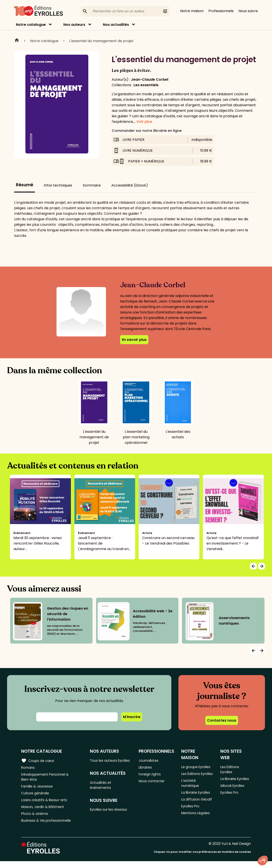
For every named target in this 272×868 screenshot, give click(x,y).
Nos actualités (116, 25)
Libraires (146, 768)
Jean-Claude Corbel (150, 79)
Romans (28, 768)
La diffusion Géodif (197, 813)
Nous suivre (248, 11)
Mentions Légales (196, 827)
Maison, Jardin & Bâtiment (44, 810)
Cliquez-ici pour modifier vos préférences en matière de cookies (202, 859)
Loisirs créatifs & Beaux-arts (45, 802)
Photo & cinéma (35, 817)
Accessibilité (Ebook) (130, 185)
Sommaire (92, 185)
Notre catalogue (31, 25)
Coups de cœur (38, 760)
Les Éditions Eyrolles (191, 777)
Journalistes (149, 761)
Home (17, 41)
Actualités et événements (102, 791)
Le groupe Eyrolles (197, 767)
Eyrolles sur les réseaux (110, 817)
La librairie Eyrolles (190, 803)
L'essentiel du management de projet (101, 41)
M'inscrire (132, 717)
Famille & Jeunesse (38, 788)
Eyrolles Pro (191, 820)
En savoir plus (134, 340)
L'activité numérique (191, 790)
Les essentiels (146, 85)
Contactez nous (222, 720)
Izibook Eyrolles (233, 792)
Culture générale (36, 795)
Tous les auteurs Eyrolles (105, 763)
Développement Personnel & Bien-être (46, 778)
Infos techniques (58, 185)
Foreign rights (151, 775)
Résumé (25, 185)
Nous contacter (152, 782)
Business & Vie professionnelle (47, 824)
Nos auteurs (74, 25)
